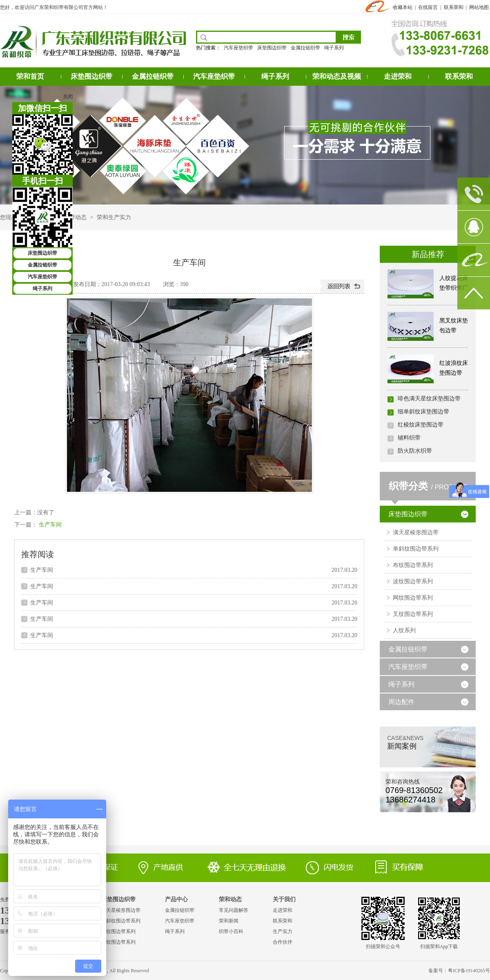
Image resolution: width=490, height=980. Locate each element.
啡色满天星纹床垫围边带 (429, 399)
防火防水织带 (415, 451)
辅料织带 (409, 438)
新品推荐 (428, 254)
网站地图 (479, 7)
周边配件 (401, 702)
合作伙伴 (283, 942)
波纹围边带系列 (413, 581)
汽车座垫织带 (238, 48)
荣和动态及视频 (337, 77)
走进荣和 (398, 77)
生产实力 (283, 931)
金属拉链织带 (305, 48)
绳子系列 (334, 48)
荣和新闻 (229, 921)
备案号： (438, 971)
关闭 (68, 97)
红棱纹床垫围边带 (421, 425)
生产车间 (50, 525)
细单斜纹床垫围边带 (423, 412)
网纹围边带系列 (413, 598)
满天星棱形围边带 (416, 532)
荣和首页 (30, 77)
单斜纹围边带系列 (416, 549)
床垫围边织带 (272, 48)
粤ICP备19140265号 (469, 971)
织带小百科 (231, 931)
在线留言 (428, 7)
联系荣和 (454, 7)
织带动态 (75, 217)
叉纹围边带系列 (413, 614)
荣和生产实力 (114, 217)
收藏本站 (403, 7)
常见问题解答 (234, 910)
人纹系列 (404, 630)
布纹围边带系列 (413, 565)
